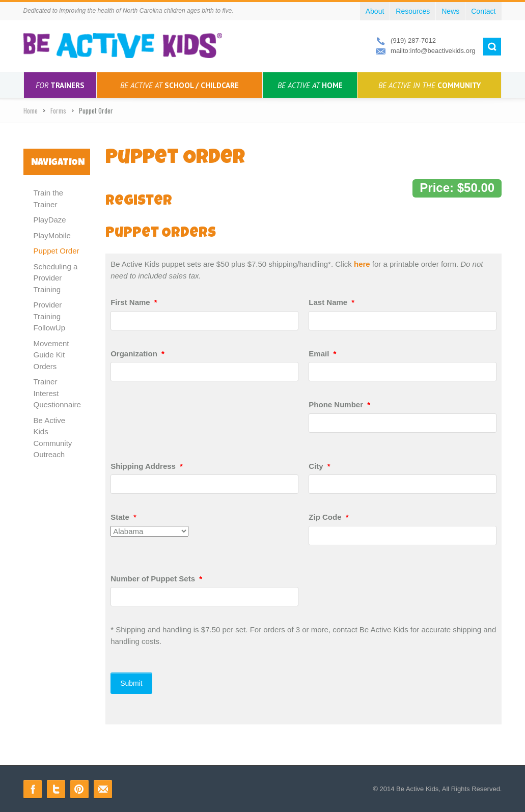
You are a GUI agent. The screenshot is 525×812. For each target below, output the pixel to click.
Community (430, 85)
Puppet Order (57, 251)
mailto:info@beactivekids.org (433, 51)
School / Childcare (179, 85)
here (362, 264)
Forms (58, 110)
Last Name (331, 302)
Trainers (60, 85)
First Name (134, 302)
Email (322, 354)
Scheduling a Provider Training (56, 278)
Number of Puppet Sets (156, 579)
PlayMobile (52, 235)
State (123, 517)
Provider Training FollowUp (50, 316)
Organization (137, 354)
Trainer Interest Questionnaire (57, 393)
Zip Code (328, 517)
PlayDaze (50, 220)
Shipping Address (147, 466)
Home (310, 85)
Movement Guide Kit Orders (51, 355)
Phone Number (339, 404)
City (319, 466)
